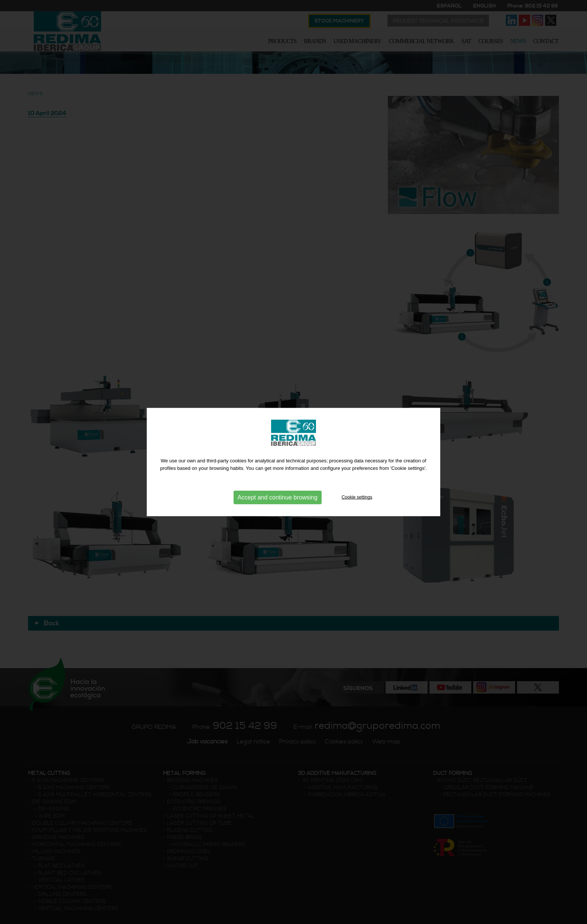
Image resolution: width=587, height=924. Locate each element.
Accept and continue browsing (278, 497)
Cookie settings (357, 497)
